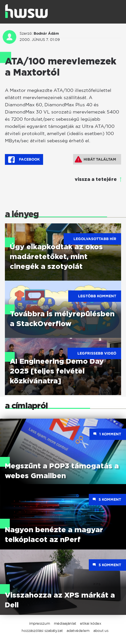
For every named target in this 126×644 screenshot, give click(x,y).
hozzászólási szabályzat (42, 631)
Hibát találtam (95, 159)
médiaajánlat (65, 623)
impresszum (39, 623)
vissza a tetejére (96, 180)
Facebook (24, 160)
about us (101, 631)
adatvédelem (78, 631)
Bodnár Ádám (46, 33)
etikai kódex (91, 623)
